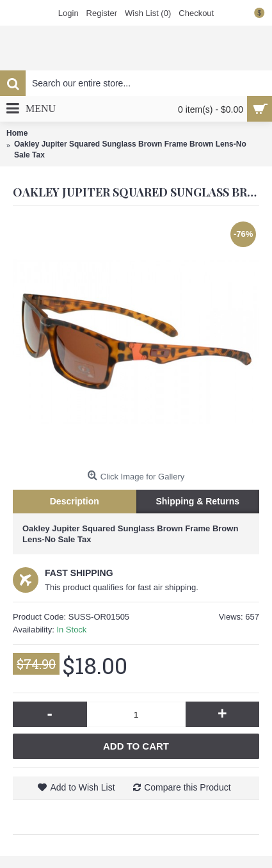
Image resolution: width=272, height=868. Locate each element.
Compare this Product (187, 787)
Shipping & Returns (197, 501)
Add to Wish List (82, 787)
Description (75, 501)
